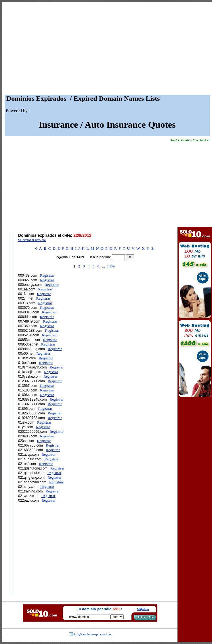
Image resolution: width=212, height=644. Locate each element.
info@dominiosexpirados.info (93, 634)
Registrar (47, 275)
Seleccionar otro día (32, 240)
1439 (111, 266)
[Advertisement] (107, 50)
